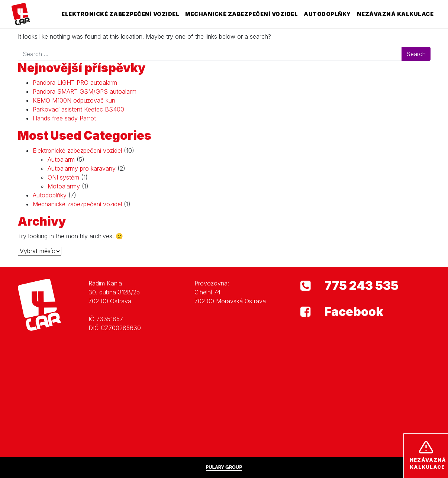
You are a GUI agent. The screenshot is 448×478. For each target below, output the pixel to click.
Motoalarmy (64, 186)
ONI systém (63, 177)
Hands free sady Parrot (64, 118)
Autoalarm (61, 159)
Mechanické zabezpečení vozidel (241, 14)
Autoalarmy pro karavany (82, 168)
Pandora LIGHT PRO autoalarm (75, 83)
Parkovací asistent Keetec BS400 (78, 109)
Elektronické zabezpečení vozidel (120, 14)
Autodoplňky (327, 14)
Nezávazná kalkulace (395, 14)
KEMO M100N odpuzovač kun (74, 100)
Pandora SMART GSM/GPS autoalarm (85, 91)
